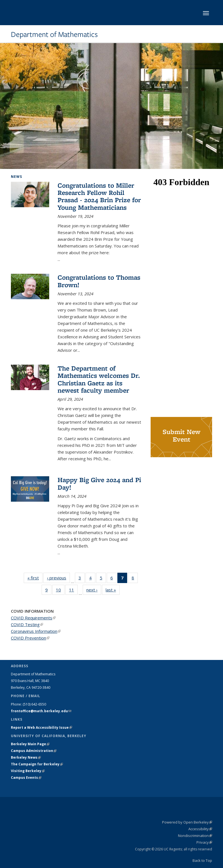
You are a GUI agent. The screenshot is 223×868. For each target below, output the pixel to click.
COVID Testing (27, 624)
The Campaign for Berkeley (37, 764)
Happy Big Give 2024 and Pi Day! (99, 483)
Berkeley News (26, 757)
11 (73, 591)
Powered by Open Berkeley (187, 822)
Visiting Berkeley (28, 771)
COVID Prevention (30, 638)
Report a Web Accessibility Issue (41, 727)
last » (113, 590)
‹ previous (58, 578)
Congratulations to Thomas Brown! (99, 281)
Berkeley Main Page (30, 744)
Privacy (204, 842)
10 (60, 591)
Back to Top (202, 860)
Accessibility (200, 829)
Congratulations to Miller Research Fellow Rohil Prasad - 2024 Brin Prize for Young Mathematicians (99, 196)
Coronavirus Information (36, 631)
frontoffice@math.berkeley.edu (41, 711)
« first (35, 578)
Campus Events (26, 778)
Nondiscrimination (195, 836)
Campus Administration (34, 751)
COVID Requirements (33, 618)
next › (94, 590)
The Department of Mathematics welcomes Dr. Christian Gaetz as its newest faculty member (99, 379)
